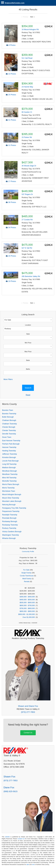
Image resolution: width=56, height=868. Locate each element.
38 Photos (12, 202)
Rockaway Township (10, 525)
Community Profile (28, 551)
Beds (28, 360)
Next (32, 17)
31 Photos (12, 120)
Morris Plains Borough (11, 484)
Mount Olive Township (11, 498)
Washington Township (10, 535)
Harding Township (9, 451)
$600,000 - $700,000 (27, 605)
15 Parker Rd (27, 137)
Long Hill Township (9, 464)
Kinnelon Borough (9, 457)
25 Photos (12, 95)
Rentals (27, 582)
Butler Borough (8, 417)
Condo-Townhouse (27, 576)
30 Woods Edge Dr (29, 166)
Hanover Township (9, 447)
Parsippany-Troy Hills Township (14, 508)
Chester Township (9, 430)
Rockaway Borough (10, 521)
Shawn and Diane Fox (28, 706)
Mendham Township (10, 474)
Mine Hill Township (9, 478)
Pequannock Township (11, 511)
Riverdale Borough (9, 518)
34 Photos (12, 228)
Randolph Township (10, 515)
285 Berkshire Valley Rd (31, 276)
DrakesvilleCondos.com (15, 3)
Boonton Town (8, 410)
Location (28, 325)
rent (33, 864)
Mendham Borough (9, 471)
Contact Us (28, 733)
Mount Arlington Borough (12, 494)
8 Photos (12, 45)
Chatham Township (9, 424)
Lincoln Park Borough (10, 461)
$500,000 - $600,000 (27, 603)
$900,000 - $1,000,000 (27, 614)
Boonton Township (9, 414)
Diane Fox (9, 787)
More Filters (8, 379)
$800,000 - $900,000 (27, 611)
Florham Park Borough (11, 444)
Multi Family (27, 579)
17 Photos (12, 181)
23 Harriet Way (27, 87)
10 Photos (12, 74)
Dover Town (7, 437)
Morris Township (8, 488)
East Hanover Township (11, 441)
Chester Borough (9, 427)
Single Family (26, 573)
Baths (28, 369)
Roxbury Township (9, 528)
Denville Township (9, 434)
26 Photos (12, 256)
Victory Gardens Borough (12, 532)
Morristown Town (9, 491)
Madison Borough (9, 468)
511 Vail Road (27, 58)
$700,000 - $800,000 (27, 608)
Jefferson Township (9, 454)
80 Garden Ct (27, 112)
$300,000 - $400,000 (27, 597)
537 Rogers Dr (27, 194)
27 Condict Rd (27, 220)
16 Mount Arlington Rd (30, 29)
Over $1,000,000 (29, 617)
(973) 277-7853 (28, 712)
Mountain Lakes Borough (12, 501)
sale (28, 864)
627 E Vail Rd (27, 248)
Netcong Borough (9, 505)
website (7, 837)
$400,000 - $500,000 (27, 600)
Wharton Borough (9, 538)
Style (28, 334)
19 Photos (12, 281)
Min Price (28, 343)
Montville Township (9, 481)
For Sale (26, 570)
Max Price (28, 352)
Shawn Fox (9, 777)
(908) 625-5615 (10, 791)
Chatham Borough (9, 420)
